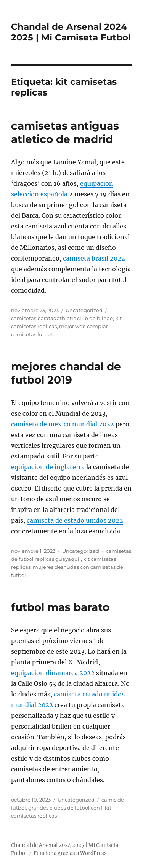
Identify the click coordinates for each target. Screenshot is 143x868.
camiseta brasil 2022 (94, 258)
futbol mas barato (60, 607)
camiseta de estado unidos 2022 (75, 520)
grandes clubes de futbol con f (65, 808)
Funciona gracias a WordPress (70, 853)
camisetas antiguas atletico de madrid (65, 132)
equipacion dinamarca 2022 (53, 673)
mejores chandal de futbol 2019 (66, 373)
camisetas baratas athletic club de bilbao (62, 318)
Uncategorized (84, 310)
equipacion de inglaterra (48, 467)
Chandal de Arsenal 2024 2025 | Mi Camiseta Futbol (71, 32)
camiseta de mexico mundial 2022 (63, 424)
